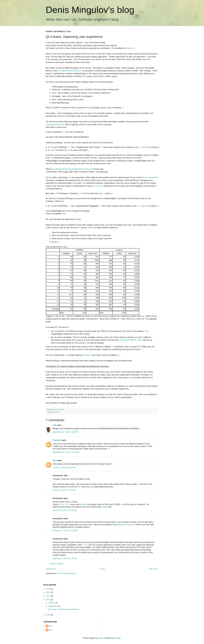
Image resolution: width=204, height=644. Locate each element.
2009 (49, 615)
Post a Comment (56, 564)
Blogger (118, 638)
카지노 (85, 545)
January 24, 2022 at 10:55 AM (65, 510)
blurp (55, 460)
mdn (55, 425)
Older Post (153, 569)
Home (102, 569)
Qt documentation (150, 177)
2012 (49, 592)
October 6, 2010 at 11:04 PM (64, 467)
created (87, 355)
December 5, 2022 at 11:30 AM (65, 531)
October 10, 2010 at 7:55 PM (64, 490)
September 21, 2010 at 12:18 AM (66, 452)
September (53, 606)
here (64, 214)
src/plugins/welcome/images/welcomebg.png (73, 169)
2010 (49, 600)
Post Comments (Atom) (66, 573)
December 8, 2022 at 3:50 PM (65, 559)
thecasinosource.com (126, 525)
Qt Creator (56, 412)
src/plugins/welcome (55, 124)
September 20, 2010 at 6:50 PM (65, 432)
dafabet (83, 504)
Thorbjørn (57, 440)
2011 (49, 596)
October (52, 603)
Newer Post (51, 569)
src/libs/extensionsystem (70, 71)
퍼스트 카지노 (64, 504)
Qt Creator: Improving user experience (63, 609)
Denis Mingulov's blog (90, 10)
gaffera (101, 638)
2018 (49, 589)
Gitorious (131, 48)
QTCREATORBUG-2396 (131, 340)
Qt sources (98, 186)
